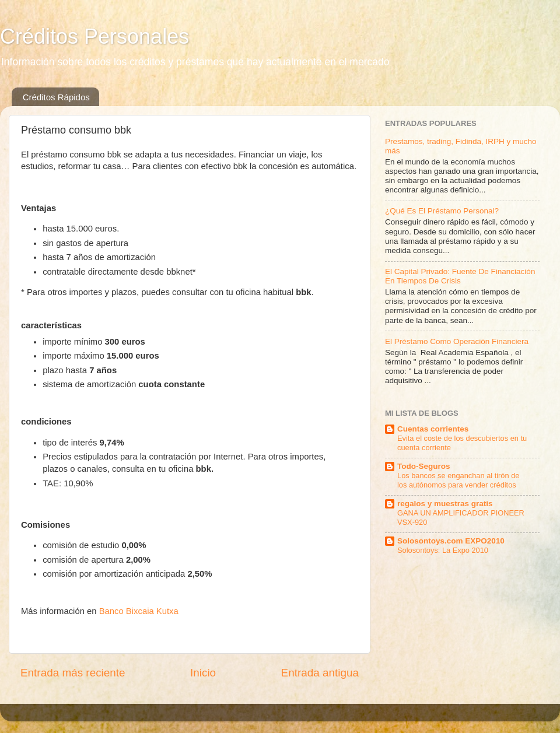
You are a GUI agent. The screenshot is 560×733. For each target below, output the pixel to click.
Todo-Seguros (424, 466)
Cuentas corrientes (433, 429)
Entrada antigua (320, 673)
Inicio (203, 673)
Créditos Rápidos (56, 97)
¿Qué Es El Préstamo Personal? (442, 211)
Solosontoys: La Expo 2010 (443, 550)
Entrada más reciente (73, 673)
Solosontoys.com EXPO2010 (451, 541)
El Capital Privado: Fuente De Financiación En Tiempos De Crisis (460, 276)
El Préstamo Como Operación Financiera (457, 341)
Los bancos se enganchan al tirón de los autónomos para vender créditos (458, 481)
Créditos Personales (94, 36)
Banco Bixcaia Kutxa (139, 611)
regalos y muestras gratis (445, 504)
